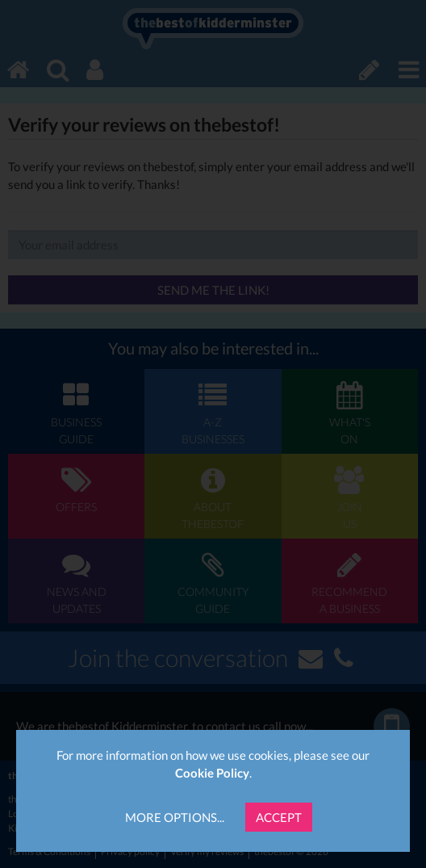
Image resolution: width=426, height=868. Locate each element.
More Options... (175, 817)
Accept (279, 817)
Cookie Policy (212, 773)
